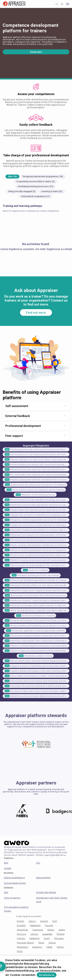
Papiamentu (22, 947)
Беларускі (37, 947)
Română (60, 934)
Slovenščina (22, 930)
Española (21, 926)
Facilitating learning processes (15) (35, 186)
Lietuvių (32, 921)
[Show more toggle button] (65, 406)
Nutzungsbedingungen (15, 883)
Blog (6, 863)
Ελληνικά (21, 934)
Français (21, 938)
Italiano (51, 930)
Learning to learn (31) (52, 191)
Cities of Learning (12, 898)
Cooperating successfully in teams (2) (35, 181)
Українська (38, 930)
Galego (62, 930)
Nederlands (35, 926)
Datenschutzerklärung (14, 878)
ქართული (34, 938)
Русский (49, 926)
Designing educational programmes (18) (43, 177)
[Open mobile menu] (68, 4)
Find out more (36, 313)
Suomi (47, 938)
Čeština (60, 947)
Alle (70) (12, 177)
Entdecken (36, 52)
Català (49, 947)
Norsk (41, 943)
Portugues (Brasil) (25, 943)
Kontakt (8, 868)
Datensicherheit (43, 878)
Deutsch (44, 921)
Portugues (59, 938)
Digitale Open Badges (46, 892)
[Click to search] (57, 4)
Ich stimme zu (47, 975)
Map (6, 892)
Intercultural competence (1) (35, 196)
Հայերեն (47, 934)
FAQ (38, 863)
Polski (20, 951)
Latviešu (34, 934)
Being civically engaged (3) (22, 191)
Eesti (55, 921)
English (21, 921)
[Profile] (62, 4)
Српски (52, 943)
